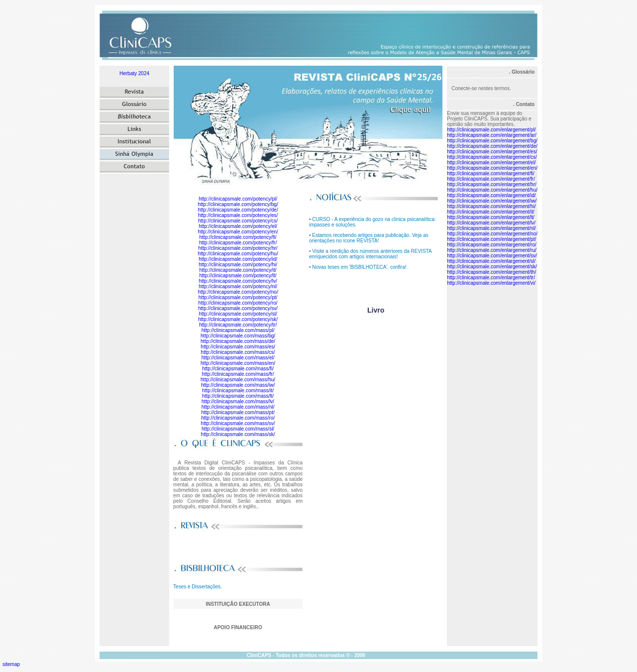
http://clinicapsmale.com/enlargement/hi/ (491, 206)
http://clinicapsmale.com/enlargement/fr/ (491, 179)
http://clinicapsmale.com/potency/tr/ (238, 325)
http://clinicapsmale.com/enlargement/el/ (491, 163)
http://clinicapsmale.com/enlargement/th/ (491, 272)
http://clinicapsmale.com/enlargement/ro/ (492, 245)
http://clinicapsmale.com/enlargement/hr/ (492, 184)
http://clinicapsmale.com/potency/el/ (238, 226)
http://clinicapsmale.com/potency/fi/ (238, 237)
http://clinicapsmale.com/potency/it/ (238, 270)
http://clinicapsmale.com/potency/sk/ (238, 319)
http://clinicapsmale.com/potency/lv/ (238, 281)
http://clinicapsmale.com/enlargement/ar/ (492, 135)
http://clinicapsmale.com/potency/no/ (238, 292)
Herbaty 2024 (134, 73)
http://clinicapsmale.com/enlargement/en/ (492, 168)
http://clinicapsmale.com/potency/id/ (238, 259)
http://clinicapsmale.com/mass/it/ (238, 391)
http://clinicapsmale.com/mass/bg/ (238, 336)
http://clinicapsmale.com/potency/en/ (238, 232)
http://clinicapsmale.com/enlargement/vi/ (491, 283)
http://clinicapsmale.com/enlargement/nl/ (491, 228)
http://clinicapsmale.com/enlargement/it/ (491, 212)
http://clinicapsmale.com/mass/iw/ (238, 385)
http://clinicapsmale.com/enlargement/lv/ (491, 223)
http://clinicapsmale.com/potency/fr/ (238, 243)
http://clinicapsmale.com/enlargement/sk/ (492, 267)
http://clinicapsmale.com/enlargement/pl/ (491, 130)
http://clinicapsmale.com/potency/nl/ (238, 286)
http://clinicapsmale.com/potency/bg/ (238, 204)
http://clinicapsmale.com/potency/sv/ (238, 308)
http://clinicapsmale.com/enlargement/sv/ (492, 256)
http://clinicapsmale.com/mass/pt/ (238, 412)
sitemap (11, 664)
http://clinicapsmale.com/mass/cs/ (238, 352)
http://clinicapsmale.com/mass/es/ (238, 347)
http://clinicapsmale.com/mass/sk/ (238, 434)
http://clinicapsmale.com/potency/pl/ (238, 199)
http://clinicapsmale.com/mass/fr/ (238, 374)
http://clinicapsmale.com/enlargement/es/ (492, 152)
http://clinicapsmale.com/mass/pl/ (238, 330)
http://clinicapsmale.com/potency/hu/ (238, 254)
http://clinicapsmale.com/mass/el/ (238, 358)
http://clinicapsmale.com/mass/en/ (238, 363)
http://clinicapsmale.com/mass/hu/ (238, 380)
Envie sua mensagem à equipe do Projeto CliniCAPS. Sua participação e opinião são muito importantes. (489, 119)
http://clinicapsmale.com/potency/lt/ (238, 276)
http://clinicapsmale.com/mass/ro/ (238, 418)
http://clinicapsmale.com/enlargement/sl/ (491, 261)
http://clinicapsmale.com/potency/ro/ (238, 303)
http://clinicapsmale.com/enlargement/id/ (491, 195)
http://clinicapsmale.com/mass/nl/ (238, 407)
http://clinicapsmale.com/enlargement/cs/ (492, 157)
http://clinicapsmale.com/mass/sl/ (238, 429)
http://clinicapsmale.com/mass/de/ (238, 341)
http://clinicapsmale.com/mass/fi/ (238, 369)
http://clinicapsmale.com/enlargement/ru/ (492, 250)
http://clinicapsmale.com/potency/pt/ (238, 297)
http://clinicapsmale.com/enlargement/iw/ (492, 201)
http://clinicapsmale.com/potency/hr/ (238, 248)
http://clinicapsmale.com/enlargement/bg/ (492, 141)
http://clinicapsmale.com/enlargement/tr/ (491, 278)
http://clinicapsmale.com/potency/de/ (238, 210)
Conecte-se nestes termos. (481, 88)
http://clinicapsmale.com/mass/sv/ (238, 423)
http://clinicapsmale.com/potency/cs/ (238, 221)
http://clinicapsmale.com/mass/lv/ (238, 401)
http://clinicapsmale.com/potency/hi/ (238, 265)
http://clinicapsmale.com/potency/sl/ (238, 314)
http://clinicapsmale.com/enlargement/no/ (492, 234)
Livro (376, 310)
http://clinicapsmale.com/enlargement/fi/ (491, 173)
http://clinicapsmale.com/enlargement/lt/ (491, 217)
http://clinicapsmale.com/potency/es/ (238, 215)
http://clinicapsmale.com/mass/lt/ (238, 396)
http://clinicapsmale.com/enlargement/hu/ (492, 190)
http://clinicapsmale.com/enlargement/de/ (492, 146)
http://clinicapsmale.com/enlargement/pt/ (491, 239)
